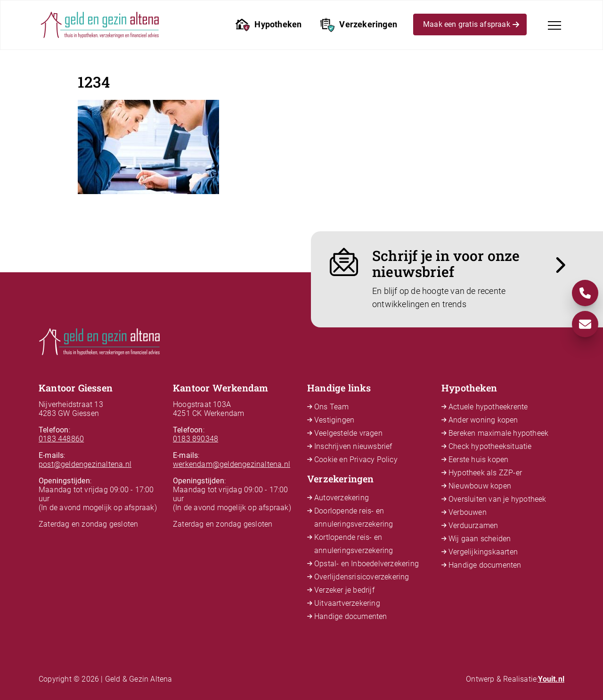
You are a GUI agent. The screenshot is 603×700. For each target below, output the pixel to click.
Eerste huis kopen (478, 460)
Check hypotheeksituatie (490, 446)
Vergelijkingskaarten (483, 552)
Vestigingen (334, 420)
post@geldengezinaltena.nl (85, 464)
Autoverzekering (342, 498)
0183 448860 (61, 439)
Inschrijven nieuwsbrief (353, 446)
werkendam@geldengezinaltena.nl (232, 464)
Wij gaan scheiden (480, 539)
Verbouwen (468, 512)
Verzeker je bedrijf (344, 590)
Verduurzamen (473, 525)
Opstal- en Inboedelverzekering (367, 564)
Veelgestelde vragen (348, 433)
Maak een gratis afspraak (471, 26)
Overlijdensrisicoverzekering (362, 577)
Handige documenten (351, 616)
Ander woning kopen (483, 420)
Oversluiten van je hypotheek (497, 499)
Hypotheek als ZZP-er (485, 473)
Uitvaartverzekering (347, 603)
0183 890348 (196, 439)
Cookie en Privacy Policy (356, 460)
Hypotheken (269, 25)
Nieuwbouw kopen (480, 486)
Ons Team (332, 407)
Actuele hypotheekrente (488, 407)
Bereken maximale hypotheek (498, 433)
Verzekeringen (359, 25)
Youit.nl (551, 679)
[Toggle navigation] (554, 25)
